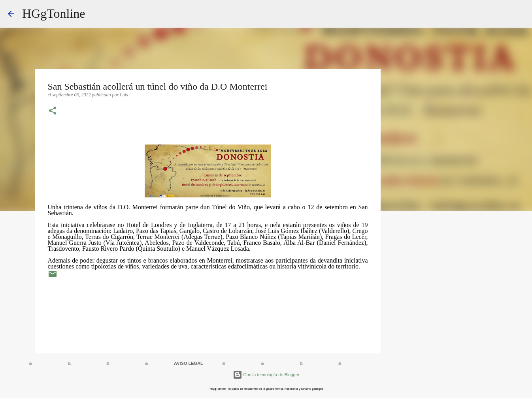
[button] (53, 111)
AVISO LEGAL (189, 363)
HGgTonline (54, 13)
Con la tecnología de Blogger (266, 375)
